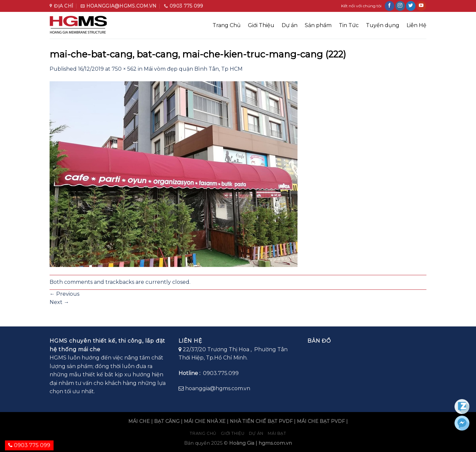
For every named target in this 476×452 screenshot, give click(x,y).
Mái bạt (277, 433)
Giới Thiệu (261, 25)
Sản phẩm (318, 25)
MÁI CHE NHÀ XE (205, 421)
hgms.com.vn (275, 443)
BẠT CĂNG (167, 421)
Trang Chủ (227, 25)
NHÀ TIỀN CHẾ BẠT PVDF (261, 421)
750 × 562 (124, 69)
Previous (64, 294)
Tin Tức (349, 25)
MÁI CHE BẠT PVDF (321, 421)
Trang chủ (203, 433)
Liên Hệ (416, 25)
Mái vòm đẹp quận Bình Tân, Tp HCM (193, 69)
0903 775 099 (29, 445)
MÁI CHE (139, 421)
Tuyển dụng (383, 25)
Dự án (290, 25)
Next (59, 302)
